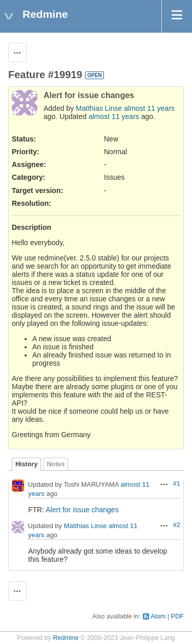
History (26, 464)
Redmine (66, 638)
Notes (56, 464)
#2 (177, 525)
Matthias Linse (99, 108)
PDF (177, 616)
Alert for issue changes (82, 510)
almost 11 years (149, 108)
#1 (177, 484)
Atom (158, 616)
